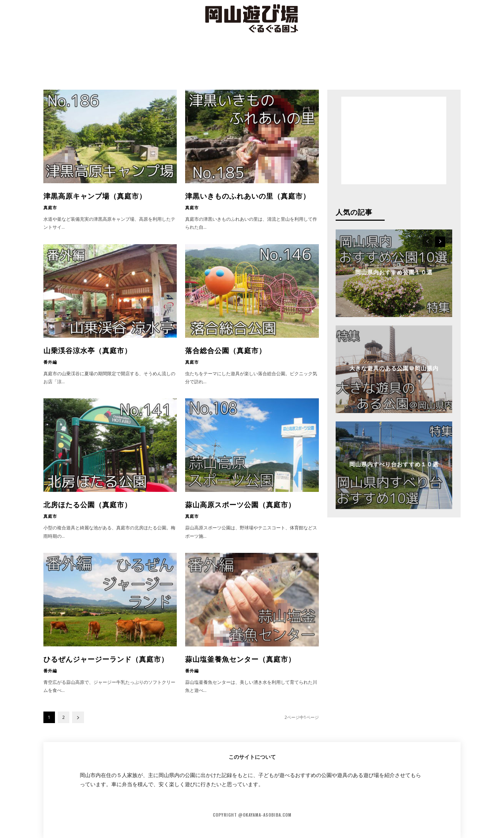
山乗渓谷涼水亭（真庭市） (87, 350)
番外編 (50, 362)
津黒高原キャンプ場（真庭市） (95, 195)
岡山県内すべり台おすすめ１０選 (394, 464)
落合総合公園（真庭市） (226, 350)
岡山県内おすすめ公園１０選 (394, 272)
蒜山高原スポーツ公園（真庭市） (240, 504)
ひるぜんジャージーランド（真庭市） (106, 659)
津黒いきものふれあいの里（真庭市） (248, 195)
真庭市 (50, 207)
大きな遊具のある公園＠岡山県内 (394, 368)
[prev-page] (428, 242)
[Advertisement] (252, 61)
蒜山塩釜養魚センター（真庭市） (240, 659)
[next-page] (78, 717)
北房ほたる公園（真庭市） (87, 504)
